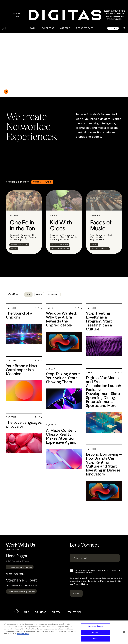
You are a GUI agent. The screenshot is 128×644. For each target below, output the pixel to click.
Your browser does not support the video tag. (64, 65)
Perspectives (85, 28)
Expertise (48, 28)
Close (95, 639)
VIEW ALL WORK (42, 182)
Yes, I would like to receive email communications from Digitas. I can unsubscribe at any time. (98, 571)
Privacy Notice (81, 584)
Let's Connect (84, 545)
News (39, 294)
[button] (114, 15)
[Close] (124, 632)
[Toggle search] (124, 28)
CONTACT (113, 28)
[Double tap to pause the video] (6, 92)
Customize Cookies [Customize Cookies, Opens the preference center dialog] (95, 626)
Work (33, 28)
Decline (95, 633)
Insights (53, 294)
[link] (24, 222)
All (28, 294)
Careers (65, 28)
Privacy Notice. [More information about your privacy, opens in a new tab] (23, 634)
